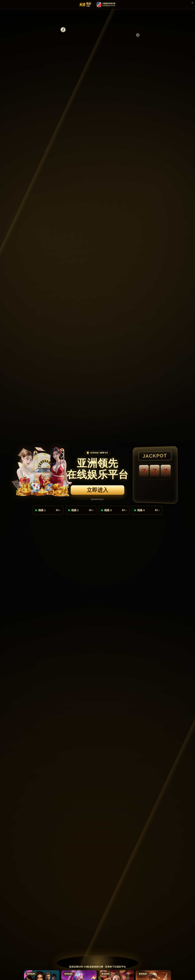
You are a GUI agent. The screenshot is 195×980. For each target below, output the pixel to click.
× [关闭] (192, 3)
